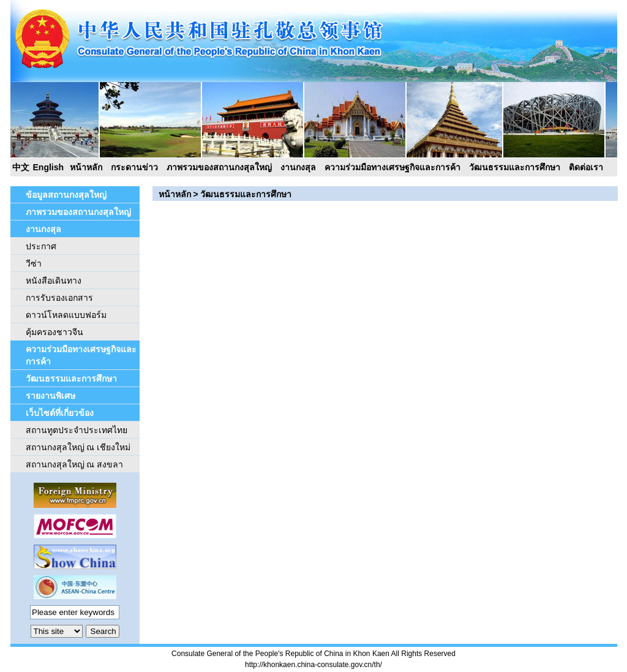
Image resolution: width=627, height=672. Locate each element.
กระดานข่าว (134, 167)
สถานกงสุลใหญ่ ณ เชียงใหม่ (78, 447)
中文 (21, 167)
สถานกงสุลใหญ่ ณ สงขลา (75, 464)
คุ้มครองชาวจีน (54, 332)
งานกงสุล (298, 167)
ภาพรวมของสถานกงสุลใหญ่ (219, 167)
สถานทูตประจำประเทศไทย (77, 430)
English (49, 167)
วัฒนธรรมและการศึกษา (515, 167)
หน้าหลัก (86, 167)
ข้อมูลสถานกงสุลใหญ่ (66, 195)
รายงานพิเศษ (51, 396)
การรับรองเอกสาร (59, 298)
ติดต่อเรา (586, 167)
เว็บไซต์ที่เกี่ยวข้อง (60, 413)
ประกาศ (41, 246)
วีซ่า (34, 263)
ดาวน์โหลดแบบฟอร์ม (66, 315)
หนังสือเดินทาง (54, 281)
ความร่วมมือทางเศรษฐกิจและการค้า (392, 167)
